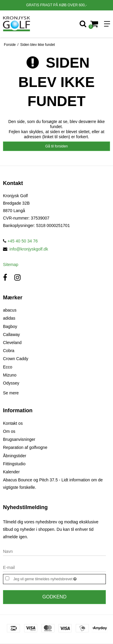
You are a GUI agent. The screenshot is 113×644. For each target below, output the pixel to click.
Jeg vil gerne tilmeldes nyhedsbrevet (52, 578)
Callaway (11, 335)
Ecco (8, 367)
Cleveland (12, 343)
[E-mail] (54, 567)
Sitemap (11, 265)
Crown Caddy (16, 359)
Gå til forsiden (57, 146)
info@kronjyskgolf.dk (29, 249)
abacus (10, 310)
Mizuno (10, 375)
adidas (9, 318)
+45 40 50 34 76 (20, 241)
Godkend (54, 597)
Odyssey (11, 383)
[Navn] (54, 551)
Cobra (9, 351)
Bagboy (10, 326)
